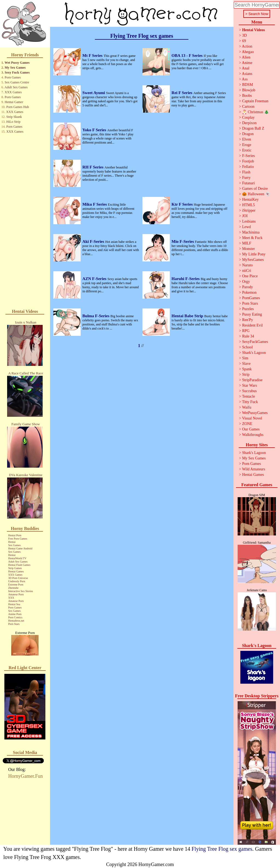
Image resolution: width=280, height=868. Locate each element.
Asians (247, 74)
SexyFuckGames (255, 342)
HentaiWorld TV (17, 558)
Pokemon (249, 292)
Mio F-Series (183, 241)
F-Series (248, 156)
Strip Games (15, 568)
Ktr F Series (183, 204)
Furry (246, 178)
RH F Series (93, 167)
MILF (247, 243)
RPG (246, 331)
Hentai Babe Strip (188, 316)
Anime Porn (15, 614)
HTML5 (248, 205)
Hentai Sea (14, 604)
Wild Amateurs (254, 469)
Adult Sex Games (16, 87)
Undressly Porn (17, 581)
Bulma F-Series (96, 316)
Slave (246, 364)
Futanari (248, 183)
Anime (247, 63)
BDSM (247, 85)
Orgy (246, 282)
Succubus (249, 391)
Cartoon (248, 107)
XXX (11, 598)
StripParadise (252, 380)
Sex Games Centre (17, 82)
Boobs (247, 96)
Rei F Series (182, 93)
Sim (245, 358)
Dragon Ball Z (253, 128)
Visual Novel (252, 418)
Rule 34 (248, 336)
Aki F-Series (94, 241)
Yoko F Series (95, 130)
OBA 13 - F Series (187, 56)
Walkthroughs (253, 435)
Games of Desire (255, 189)
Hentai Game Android (20, 548)
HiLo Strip (13, 122)
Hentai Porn (15, 535)
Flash (246, 172)
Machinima (251, 232)
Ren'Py (247, 320)
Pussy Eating (252, 314)
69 (244, 41)
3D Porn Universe (18, 578)
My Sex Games (15, 68)
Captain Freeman (255, 101)
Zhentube (13, 588)
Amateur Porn (16, 594)
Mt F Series (93, 56)
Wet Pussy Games (17, 63)
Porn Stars (14, 624)
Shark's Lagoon (254, 353)
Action (247, 46)
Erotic (247, 150)
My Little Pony (254, 254)
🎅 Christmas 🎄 (255, 112)
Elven (247, 139)
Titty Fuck (250, 402)
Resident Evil (252, 325)
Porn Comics (15, 617)
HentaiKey (250, 199)
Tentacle (248, 396)
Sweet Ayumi (94, 93)
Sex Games (14, 545)
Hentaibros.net (16, 621)
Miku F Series (95, 204)
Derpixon (249, 123)
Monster (248, 249)
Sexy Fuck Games (17, 72)
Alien (246, 57)
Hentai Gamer (14, 102)
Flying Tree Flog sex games (222, 849)
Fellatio (248, 167)
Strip (246, 375)
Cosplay (248, 117)
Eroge (247, 145)
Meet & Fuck (252, 238)
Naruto (247, 265)
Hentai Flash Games (19, 565)
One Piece (250, 276)
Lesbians (249, 221)
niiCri (247, 271)
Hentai (12, 542)
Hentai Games (16, 571)
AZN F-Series (95, 279)
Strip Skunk (14, 117)
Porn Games (13, 77)
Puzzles (248, 309)
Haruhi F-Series (186, 279)
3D (244, 35)
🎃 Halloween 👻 (256, 194)
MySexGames (253, 260)
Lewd (246, 227)
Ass (245, 79)
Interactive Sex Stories (21, 591)
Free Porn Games (18, 539)
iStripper (249, 210)
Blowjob (249, 90)
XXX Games (13, 92)
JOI (245, 216)
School (247, 347)
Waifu (247, 407)
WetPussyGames (255, 413)
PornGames (251, 298)
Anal (246, 68)
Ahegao (248, 52)
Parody (247, 287)
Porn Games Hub (18, 107)
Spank (247, 369)
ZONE (247, 424)
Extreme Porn (16, 585)
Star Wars (249, 385)
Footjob (248, 161)
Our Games (251, 429)
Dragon (248, 134)
